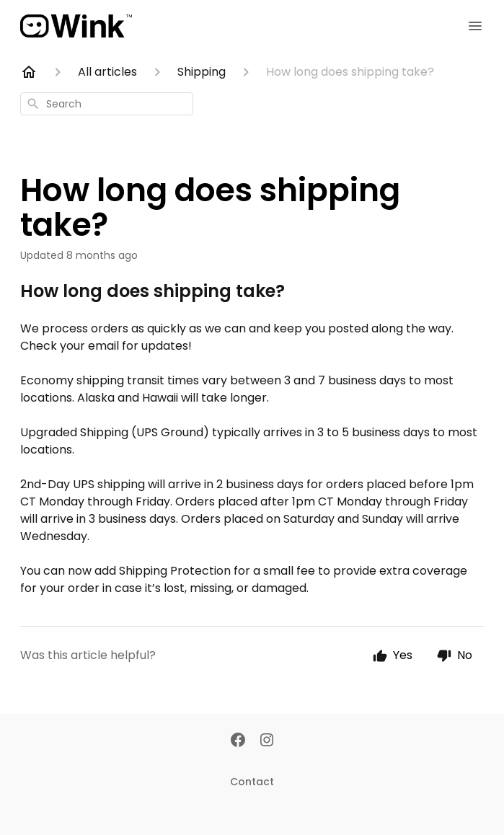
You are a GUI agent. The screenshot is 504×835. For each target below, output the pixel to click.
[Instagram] (267, 741)
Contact (252, 782)
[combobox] (107, 104)
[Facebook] (238, 741)
